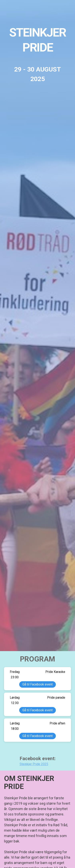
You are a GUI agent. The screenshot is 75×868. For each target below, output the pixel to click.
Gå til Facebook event (37, 684)
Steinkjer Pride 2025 (34, 764)
